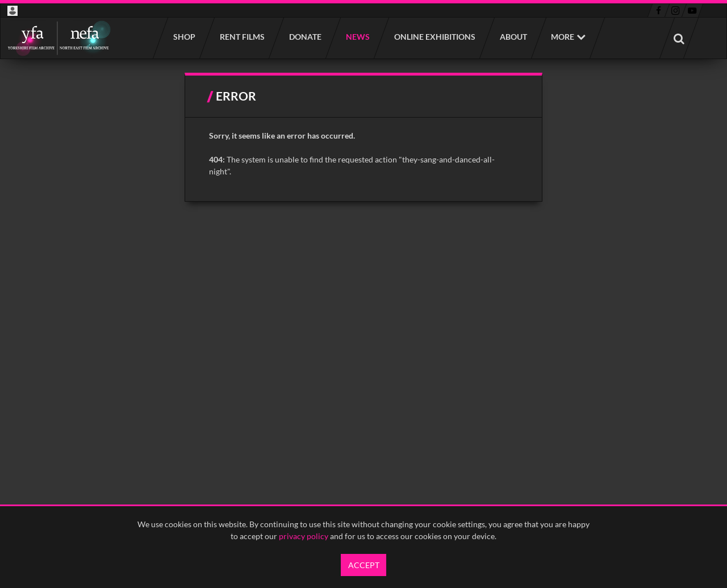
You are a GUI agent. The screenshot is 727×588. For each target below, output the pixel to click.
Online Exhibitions (434, 37)
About (513, 37)
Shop (184, 37)
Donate (305, 37)
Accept (364, 565)
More (563, 37)
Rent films (242, 37)
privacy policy (304, 536)
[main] (364, 137)
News (357, 37)
